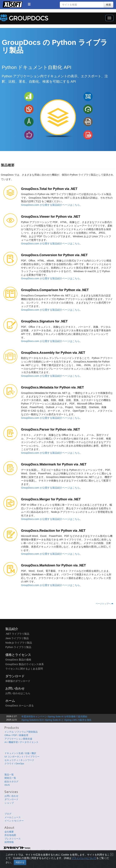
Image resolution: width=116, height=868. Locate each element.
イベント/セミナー (14, 821)
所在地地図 (10, 835)
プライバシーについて (84, 862)
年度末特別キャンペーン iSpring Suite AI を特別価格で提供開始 (54, 717)
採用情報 (9, 842)
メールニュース (13, 817)
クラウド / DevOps (14, 764)
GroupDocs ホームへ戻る (20, 706)
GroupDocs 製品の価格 (18, 660)
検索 (109, 5)
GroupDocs (24, 18)
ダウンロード (11, 799)
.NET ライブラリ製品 (17, 634)
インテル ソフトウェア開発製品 (21, 732)
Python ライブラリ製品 (18, 647)
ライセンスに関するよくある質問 (24, 669)
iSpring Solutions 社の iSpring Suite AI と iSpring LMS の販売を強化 (56, 720)
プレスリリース (13, 839)
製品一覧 (9, 775)
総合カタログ (11, 782)
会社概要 (9, 832)
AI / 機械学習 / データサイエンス (21, 742)
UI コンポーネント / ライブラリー (22, 757)
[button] (29, 4)
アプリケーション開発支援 (18, 739)
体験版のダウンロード (18, 681)
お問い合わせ (11, 796)
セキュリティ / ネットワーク (19, 760)
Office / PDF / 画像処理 (16, 735)
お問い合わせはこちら (18, 693)
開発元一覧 (10, 778)
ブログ (8, 814)
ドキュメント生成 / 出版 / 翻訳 (20, 753)
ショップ (9, 803)
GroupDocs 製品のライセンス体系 (25, 664)
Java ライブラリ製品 (17, 638)
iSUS (7, 785)
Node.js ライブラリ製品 (19, 643)
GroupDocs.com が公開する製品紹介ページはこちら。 (52, 205)
